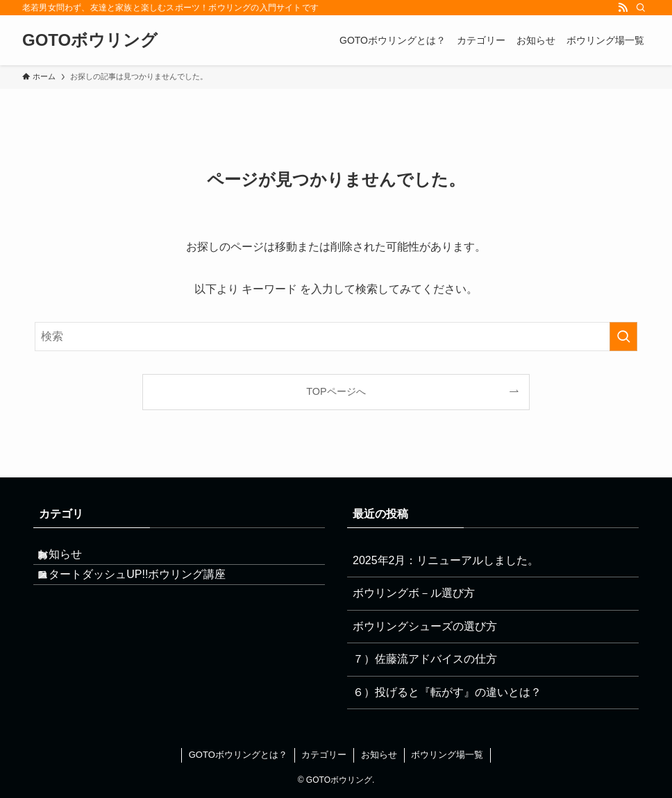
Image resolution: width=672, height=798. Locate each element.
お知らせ (75, 560)
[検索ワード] (336, 337)
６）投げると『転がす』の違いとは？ (447, 692)
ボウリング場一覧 (447, 755)
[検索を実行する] (623, 337)
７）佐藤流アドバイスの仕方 (425, 659)
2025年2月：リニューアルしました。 (446, 560)
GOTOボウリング (90, 40)
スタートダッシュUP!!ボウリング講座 (147, 593)
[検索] (641, 8)
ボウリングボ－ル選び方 (414, 593)
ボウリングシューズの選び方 (425, 626)
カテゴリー (324, 755)
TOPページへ (336, 391)
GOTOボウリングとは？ (238, 755)
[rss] (623, 8)
